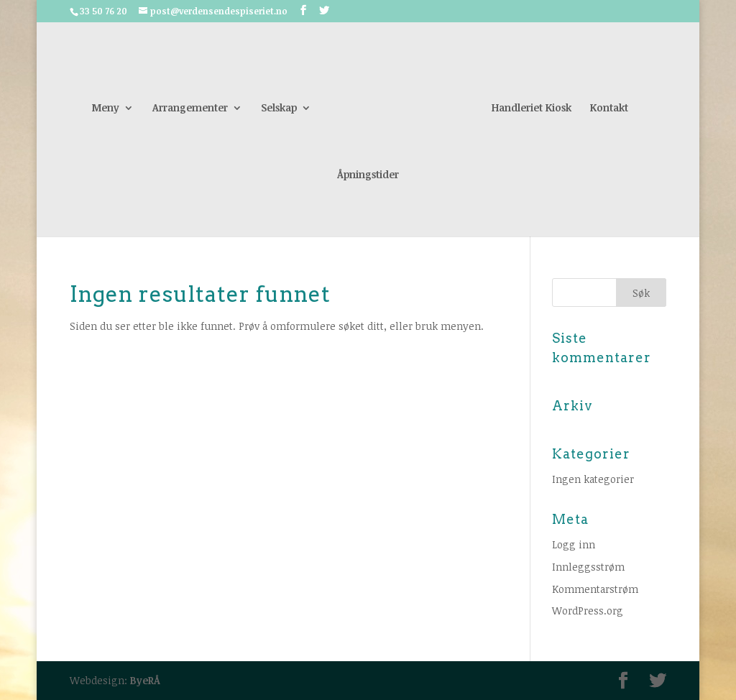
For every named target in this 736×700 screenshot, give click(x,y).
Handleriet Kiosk (532, 109)
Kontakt (609, 109)
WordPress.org (588, 611)
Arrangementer (190, 109)
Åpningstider (368, 175)
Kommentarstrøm (595, 589)
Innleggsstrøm (588, 567)
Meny (106, 109)
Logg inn (574, 544)
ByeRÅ (145, 680)
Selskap (279, 109)
